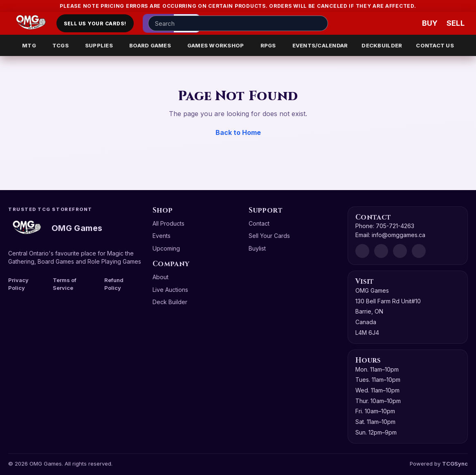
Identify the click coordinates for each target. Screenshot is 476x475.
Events (162, 236)
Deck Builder (170, 302)
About (161, 277)
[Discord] (362, 251)
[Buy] (431, 23)
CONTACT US (435, 45)
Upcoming (166, 248)
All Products (168, 223)
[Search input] (238, 23)
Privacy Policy (18, 284)
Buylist (257, 248)
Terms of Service (65, 284)
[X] (419, 251)
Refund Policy (114, 284)
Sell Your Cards (269, 236)
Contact (259, 223)
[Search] (319, 23)
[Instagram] (400, 251)
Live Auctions (170, 290)
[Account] (382, 23)
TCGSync (455, 464)
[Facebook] (381, 251)
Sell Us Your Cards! (95, 24)
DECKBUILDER (382, 45)
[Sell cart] (456, 23)
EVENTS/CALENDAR (320, 45)
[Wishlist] (406, 23)
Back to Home (238, 132)
